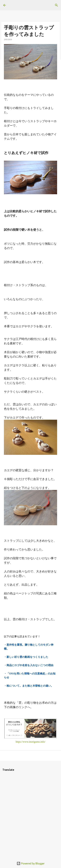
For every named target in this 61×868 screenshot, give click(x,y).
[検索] (56, 5)
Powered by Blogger (31, 863)
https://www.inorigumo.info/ (30, 742)
